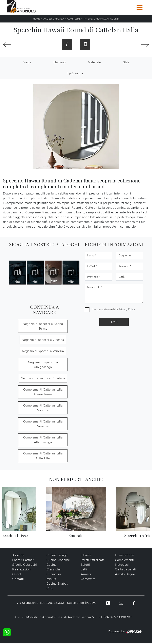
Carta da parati (125, 570)
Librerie (86, 556)
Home (37, 19)
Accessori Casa (54, 19)
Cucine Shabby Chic (57, 587)
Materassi (122, 565)
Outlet (17, 575)
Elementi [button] (60, 63)
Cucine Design (57, 556)
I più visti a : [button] (76, 74)
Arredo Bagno (125, 575)
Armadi (86, 575)
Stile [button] (126, 63)
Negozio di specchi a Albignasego (43, 365)
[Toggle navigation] (140, 7)
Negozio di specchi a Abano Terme (43, 327)
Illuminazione (124, 556)
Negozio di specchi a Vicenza (43, 340)
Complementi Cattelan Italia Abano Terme (43, 393)
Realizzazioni (22, 570)
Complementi (76, 19)
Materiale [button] (94, 63)
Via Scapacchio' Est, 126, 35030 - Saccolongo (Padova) (57, 603)
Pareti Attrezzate (93, 561)
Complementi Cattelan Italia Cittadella (43, 456)
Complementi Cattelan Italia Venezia (43, 424)
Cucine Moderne (58, 561)
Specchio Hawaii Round (103, 19)
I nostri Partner (23, 561)
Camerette (88, 580)
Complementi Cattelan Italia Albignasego (43, 440)
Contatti (18, 580)
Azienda (18, 556)
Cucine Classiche (53, 568)
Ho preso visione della (114, 310)
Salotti (85, 565)
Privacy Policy (127, 310)
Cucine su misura (54, 577)
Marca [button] (27, 63)
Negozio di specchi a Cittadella (43, 379)
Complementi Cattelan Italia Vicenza (43, 408)
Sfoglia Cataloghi (25, 565)
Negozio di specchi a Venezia (43, 352)
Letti (84, 570)
